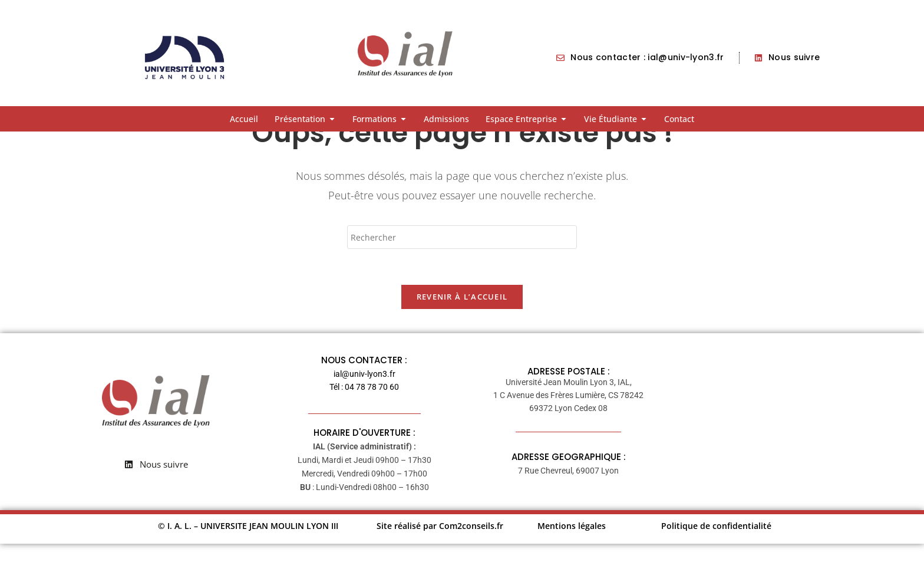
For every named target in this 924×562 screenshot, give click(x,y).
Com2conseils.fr (471, 544)
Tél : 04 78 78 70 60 (364, 405)
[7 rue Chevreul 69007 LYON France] (773, 440)
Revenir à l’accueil (462, 315)
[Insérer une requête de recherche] (462, 255)
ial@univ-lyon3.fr (364, 392)
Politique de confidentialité (716, 544)
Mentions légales (572, 544)
